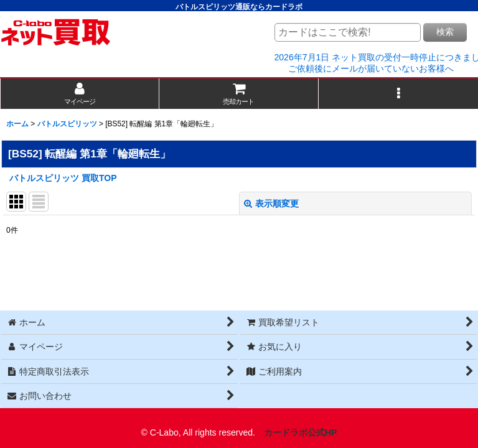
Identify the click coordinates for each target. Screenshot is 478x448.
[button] (398, 94)
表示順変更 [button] (271, 203)
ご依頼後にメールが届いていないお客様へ (371, 68)
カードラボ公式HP (301, 432)
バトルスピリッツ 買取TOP (63, 178)
